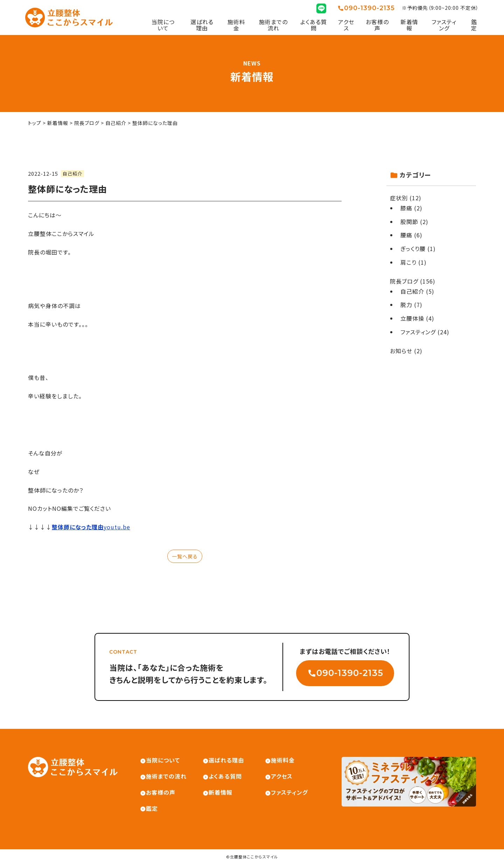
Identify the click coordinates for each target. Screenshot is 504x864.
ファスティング (444, 25)
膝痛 (406, 208)
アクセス (346, 25)
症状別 (399, 198)
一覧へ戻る (185, 556)
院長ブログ (404, 281)
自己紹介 (72, 173)
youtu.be (91, 527)
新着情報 (409, 25)
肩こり (408, 262)
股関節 (409, 222)
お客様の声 (377, 25)
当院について (163, 25)
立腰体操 (412, 318)
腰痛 (406, 235)
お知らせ (401, 351)
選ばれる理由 (202, 25)
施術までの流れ (273, 25)
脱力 (406, 305)
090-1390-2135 (369, 8)
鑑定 (474, 25)
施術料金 (236, 25)
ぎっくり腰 (413, 249)
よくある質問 (314, 25)
